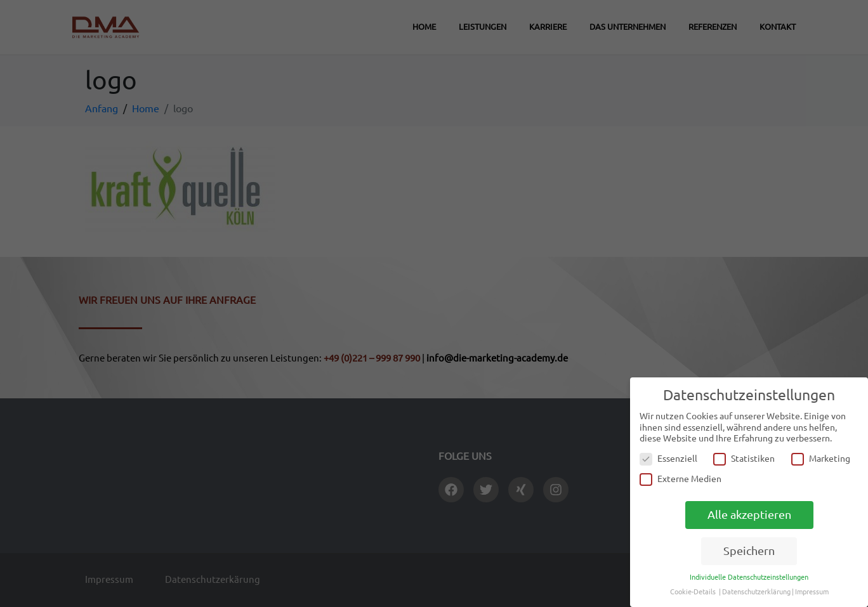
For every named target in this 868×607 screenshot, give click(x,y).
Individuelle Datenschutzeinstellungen (749, 577)
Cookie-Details (693, 592)
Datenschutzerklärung (756, 592)
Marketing (821, 459)
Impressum (812, 592)
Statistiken (744, 459)
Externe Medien (681, 479)
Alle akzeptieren (749, 515)
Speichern (749, 551)
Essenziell (668, 459)
